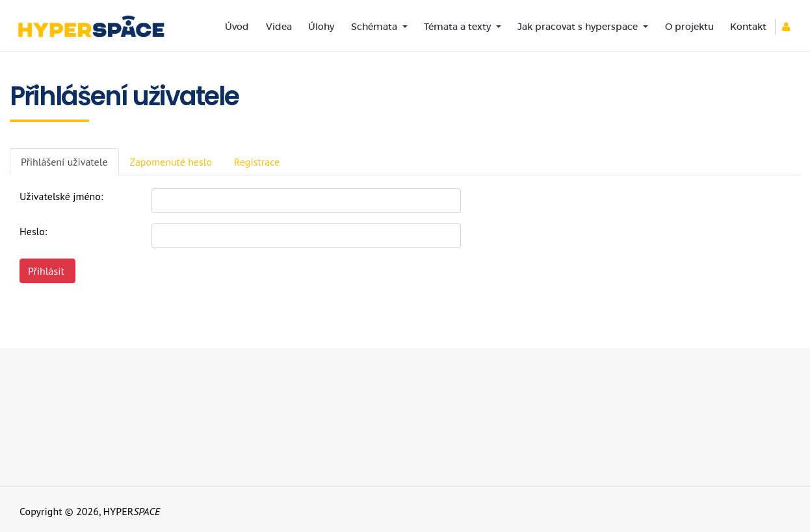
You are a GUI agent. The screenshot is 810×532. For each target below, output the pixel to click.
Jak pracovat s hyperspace (579, 27)
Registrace (257, 162)
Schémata (375, 27)
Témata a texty (459, 27)
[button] (791, 27)
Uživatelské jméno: (61, 196)
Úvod (237, 27)
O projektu (689, 27)
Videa (279, 27)
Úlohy (321, 27)
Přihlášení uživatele (64, 162)
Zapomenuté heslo (171, 162)
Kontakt (748, 27)
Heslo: (33, 231)
